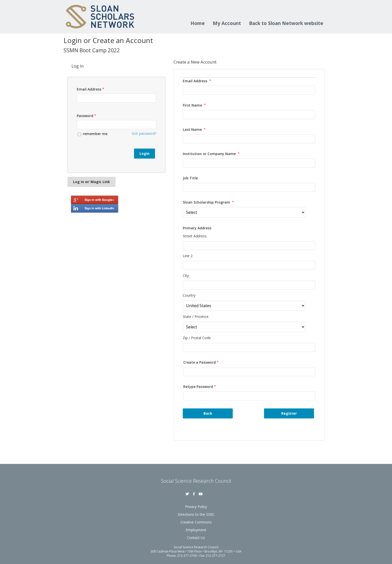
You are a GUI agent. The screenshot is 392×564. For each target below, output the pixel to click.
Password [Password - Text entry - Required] (87, 116)
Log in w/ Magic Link (91, 182)
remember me (95, 134)
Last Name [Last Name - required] (195, 129)
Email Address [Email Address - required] (197, 81)
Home (198, 24)
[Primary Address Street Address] (249, 246)
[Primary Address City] (249, 285)
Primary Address (197, 228)
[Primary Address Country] (244, 306)
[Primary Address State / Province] (244, 327)
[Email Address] (249, 90)
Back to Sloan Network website (286, 24)
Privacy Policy (196, 507)
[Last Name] (249, 139)
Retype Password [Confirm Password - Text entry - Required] (200, 387)
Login (144, 153)
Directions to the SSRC (196, 514)
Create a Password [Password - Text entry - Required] (201, 362)
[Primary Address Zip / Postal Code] (249, 347)
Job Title (190, 178)
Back (208, 413)
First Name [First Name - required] (195, 105)
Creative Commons (196, 522)
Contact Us (196, 538)
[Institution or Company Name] (249, 163)
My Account (227, 24)
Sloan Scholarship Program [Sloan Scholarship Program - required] (209, 202)
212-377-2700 (187, 556)
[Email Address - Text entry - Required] (116, 98)
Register (289, 413)
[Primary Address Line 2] (249, 265)
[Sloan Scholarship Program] (244, 212)
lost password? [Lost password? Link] (144, 133)
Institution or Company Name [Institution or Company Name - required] (212, 154)
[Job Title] (249, 187)
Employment (196, 530)
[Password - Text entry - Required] (116, 125)
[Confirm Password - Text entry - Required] (249, 396)
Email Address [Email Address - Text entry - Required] (91, 89)
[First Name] (249, 115)
